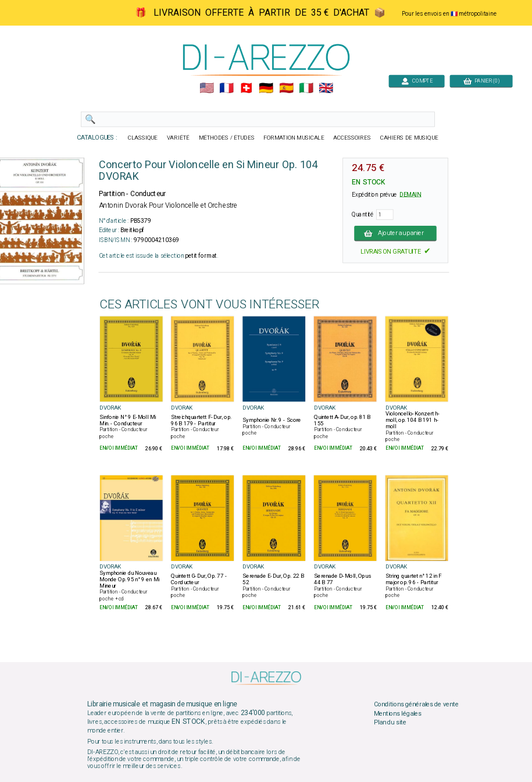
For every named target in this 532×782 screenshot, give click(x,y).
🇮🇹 (306, 88)
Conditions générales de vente (416, 705)
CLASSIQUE (142, 138)
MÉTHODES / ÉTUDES (226, 138)
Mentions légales (397, 713)
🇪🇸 (286, 88)
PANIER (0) (481, 81)
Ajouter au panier (395, 233)
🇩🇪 (266, 88)
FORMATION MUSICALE (294, 138)
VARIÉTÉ (178, 138)
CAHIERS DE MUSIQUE (409, 138)
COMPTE (416, 81)
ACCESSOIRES (352, 138)
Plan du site (390, 723)
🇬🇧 (326, 88)
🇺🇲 (206, 88)
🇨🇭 (246, 88)
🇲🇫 (226, 88)
